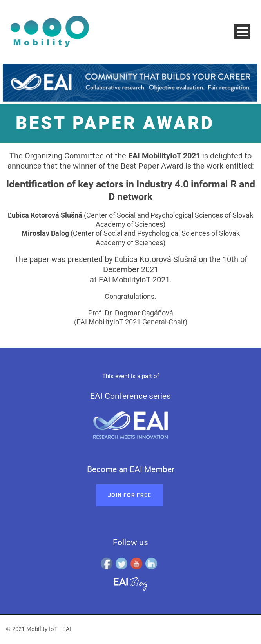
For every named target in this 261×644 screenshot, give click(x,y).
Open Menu (242, 32)
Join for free (130, 495)
